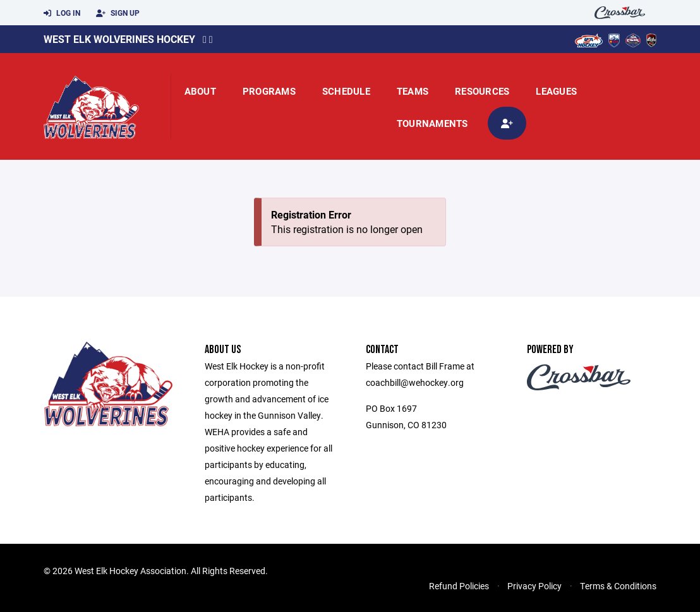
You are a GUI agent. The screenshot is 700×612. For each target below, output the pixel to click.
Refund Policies (459, 586)
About (200, 91)
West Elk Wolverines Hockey (119, 39)
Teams (413, 91)
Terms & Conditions (618, 586)
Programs (269, 91)
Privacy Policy (534, 586)
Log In (62, 13)
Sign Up (118, 13)
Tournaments (432, 123)
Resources (482, 91)
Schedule (346, 91)
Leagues (556, 91)
